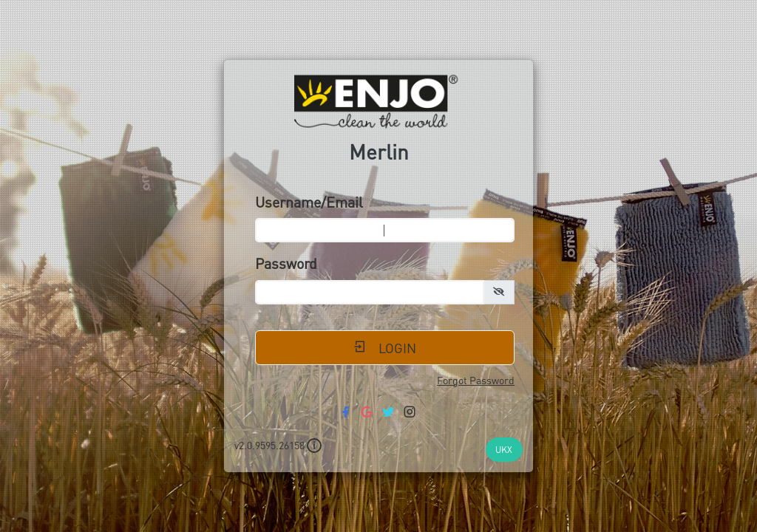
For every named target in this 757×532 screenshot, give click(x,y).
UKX (504, 449)
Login (385, 348)
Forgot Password (476, 380)
